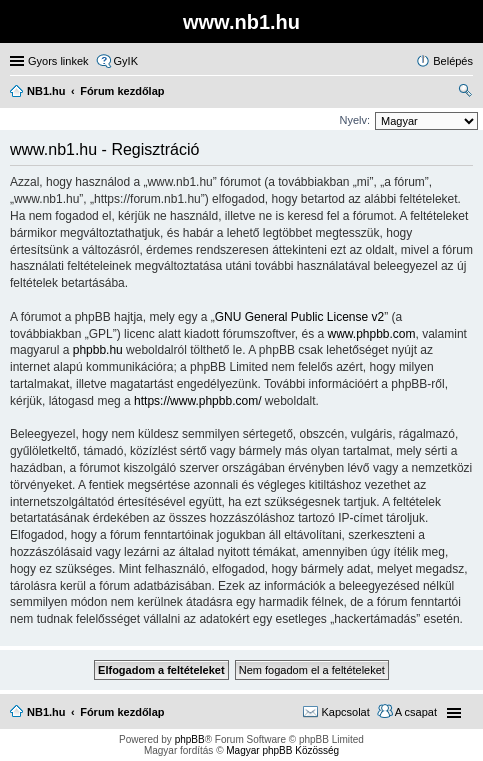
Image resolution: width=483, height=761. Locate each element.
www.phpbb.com (371, 334)
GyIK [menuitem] (126, 61)
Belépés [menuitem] (453, 61)
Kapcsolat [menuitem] (345, 712)
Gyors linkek (58, 61)
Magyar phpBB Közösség (282, 750)
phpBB (190, 739)
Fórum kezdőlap (122, 712)
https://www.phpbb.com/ (197, 401)
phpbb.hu (98, 350)
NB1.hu (46, 712)
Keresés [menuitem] (465, 93)
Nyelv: (354, 120)
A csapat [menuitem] (416, 712)
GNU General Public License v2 (299, 317)
